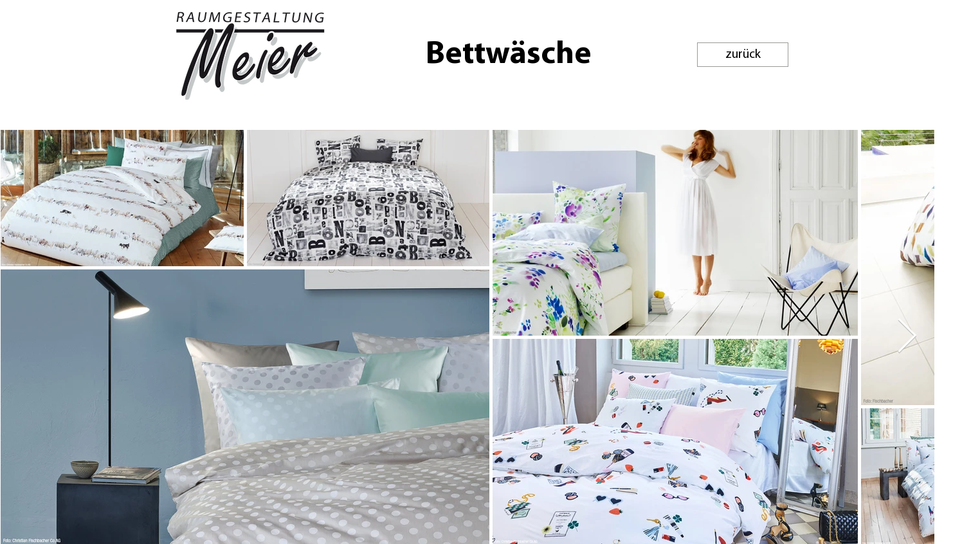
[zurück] (743, 55)
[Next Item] (907, 336)
